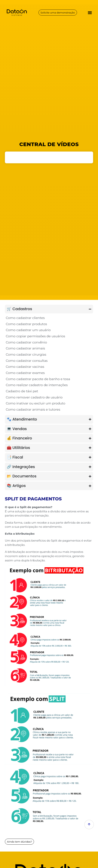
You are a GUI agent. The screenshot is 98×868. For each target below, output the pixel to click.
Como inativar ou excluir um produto (36, 403)
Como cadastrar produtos (26, 324)
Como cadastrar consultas (27, 361)
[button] (90, 13)
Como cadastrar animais (25, 348)
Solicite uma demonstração (58, 13)
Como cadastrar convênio (26, 342)
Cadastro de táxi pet (22, 391)
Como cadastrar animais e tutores (33, 409)
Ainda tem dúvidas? (20, 842)
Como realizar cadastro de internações (37, 385)
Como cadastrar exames (25, 373)
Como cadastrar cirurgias (26, 354)
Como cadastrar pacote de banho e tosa (38, 379)
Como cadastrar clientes (25, 318)
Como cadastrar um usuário (28, 330)
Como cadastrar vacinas (25, 367)
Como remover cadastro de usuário (34, 397)
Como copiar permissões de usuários (35, 336)
